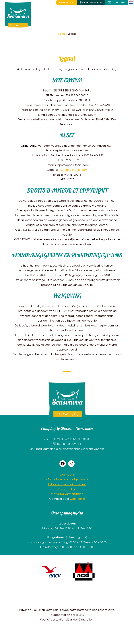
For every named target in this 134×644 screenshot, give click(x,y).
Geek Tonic (77, 499)
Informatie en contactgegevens (67, 479)
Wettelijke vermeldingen (67, 494)
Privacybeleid (67, 489)
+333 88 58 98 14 (93, 2)
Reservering (67, 2)
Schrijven (119, 2)
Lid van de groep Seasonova (67, 484)
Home (62, 34)
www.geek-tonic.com (73, 170)
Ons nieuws (67, 475)
